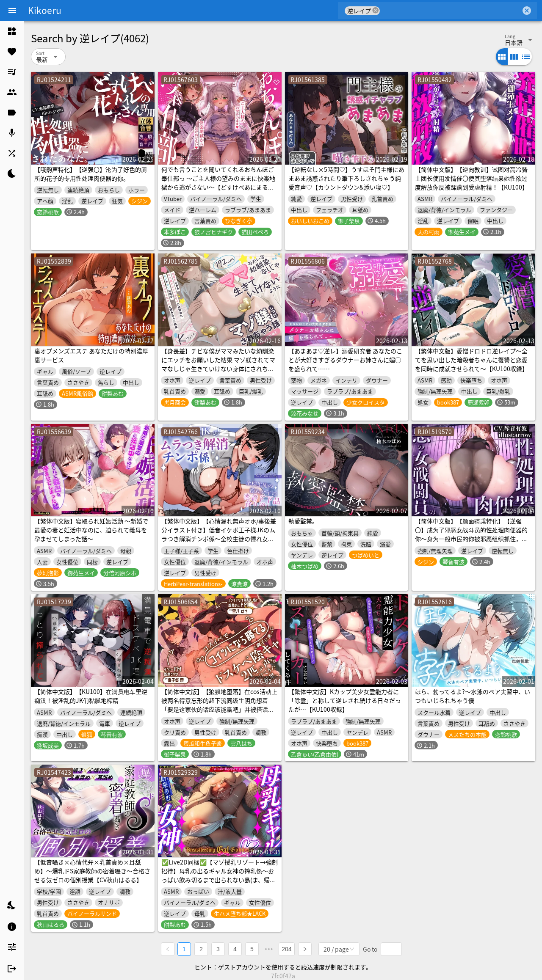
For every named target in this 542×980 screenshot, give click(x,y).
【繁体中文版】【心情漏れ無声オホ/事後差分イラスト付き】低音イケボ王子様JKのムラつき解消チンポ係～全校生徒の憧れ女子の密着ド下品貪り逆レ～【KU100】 (219, 534)
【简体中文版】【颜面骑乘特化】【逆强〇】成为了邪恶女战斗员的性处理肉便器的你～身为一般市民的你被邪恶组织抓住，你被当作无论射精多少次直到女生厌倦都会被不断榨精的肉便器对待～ (471, 539)
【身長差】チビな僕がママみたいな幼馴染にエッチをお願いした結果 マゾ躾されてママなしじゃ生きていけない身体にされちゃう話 (218, 364)
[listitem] (12, 31)
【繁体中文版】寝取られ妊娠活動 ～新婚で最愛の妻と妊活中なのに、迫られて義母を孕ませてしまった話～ (91, 530)
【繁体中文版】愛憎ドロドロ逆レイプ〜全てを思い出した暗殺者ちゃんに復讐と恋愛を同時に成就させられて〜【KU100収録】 (471, 360)
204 (287, 949)
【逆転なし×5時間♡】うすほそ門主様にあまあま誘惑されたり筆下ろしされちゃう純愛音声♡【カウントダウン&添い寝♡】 (346, 178)
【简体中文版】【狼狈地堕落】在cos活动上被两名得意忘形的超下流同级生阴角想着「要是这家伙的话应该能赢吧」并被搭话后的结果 (219, 705)
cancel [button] (376, 10)
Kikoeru (45, 10)
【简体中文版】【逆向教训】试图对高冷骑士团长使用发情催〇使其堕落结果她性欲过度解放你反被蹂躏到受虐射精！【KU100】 (471, 178)
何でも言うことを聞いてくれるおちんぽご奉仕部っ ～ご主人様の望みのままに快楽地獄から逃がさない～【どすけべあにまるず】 (218, 183)
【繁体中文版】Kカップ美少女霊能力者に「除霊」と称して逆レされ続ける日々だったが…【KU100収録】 (345, 700)
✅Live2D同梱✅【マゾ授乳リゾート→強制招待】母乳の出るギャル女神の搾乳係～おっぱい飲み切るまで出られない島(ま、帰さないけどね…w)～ (220, 875)
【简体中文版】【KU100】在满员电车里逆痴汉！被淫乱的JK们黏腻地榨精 (91, 696)
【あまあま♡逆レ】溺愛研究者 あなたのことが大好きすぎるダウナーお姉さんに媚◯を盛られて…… (345, 360)
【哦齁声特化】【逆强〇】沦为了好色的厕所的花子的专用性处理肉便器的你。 (91, 174)
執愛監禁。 (303, 521)
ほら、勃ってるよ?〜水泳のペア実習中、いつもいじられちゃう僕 (473, 696)
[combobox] (450, 11)
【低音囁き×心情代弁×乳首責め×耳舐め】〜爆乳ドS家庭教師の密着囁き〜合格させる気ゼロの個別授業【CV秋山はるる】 (92, 871)
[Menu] (12, 11)
